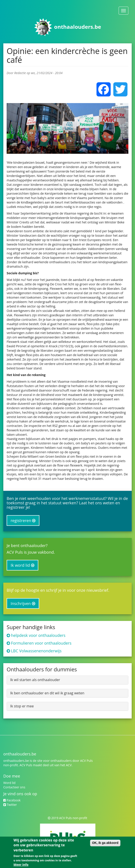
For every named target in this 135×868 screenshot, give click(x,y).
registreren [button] (23, 520)
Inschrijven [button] (23, 603)
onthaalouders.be (78, 27)
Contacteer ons (14, 787)
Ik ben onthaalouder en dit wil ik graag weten (47, 693)
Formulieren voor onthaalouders (41, 643)
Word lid (9, 783)
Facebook (12, 800)
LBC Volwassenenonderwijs (36, 651)
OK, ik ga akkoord (105, 843)
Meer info (21, 865)
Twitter (10, 805)
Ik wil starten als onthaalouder (35, 680)
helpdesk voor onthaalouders (38, 635)
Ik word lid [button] (22, 565)
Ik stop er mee (22, 706)
